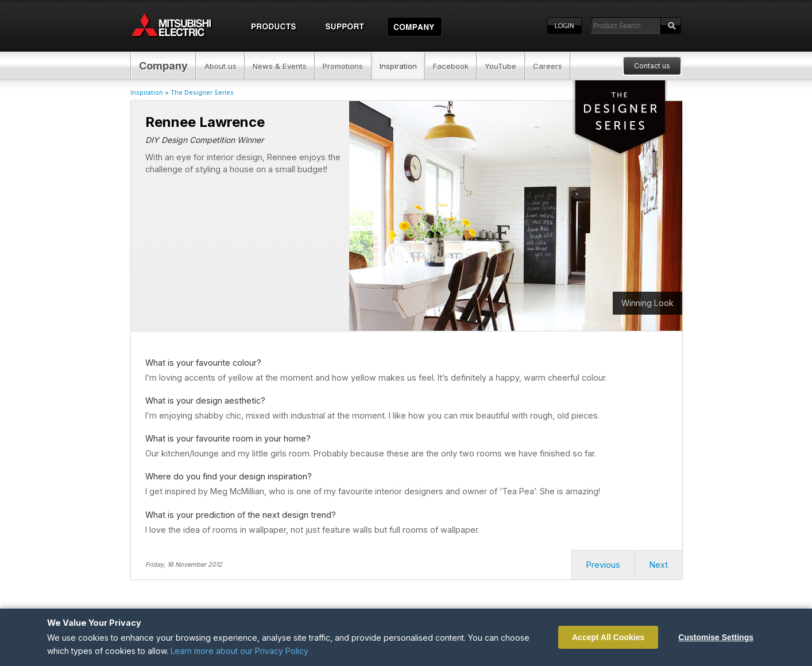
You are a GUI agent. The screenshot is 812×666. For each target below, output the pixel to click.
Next (659, 565)
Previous (603, 565)
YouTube (500, 66)
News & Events (280, 66)
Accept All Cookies (608, 637)
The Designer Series (202, 93)
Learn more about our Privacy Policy (239, 651)
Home (182, 26)
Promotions (343, 66)
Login (564, 26)
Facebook (451, 66)
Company (163, 66)
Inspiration (398, 66)
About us (221, 66)
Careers (548, 66)
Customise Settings (716, 637)
